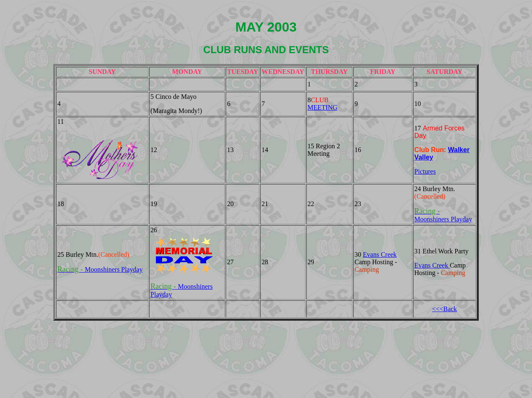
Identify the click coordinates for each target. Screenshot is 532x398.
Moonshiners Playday (100, 269)
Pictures (425, 171)
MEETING (323, 107)
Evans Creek (380, 254)
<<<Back (444, 309)
